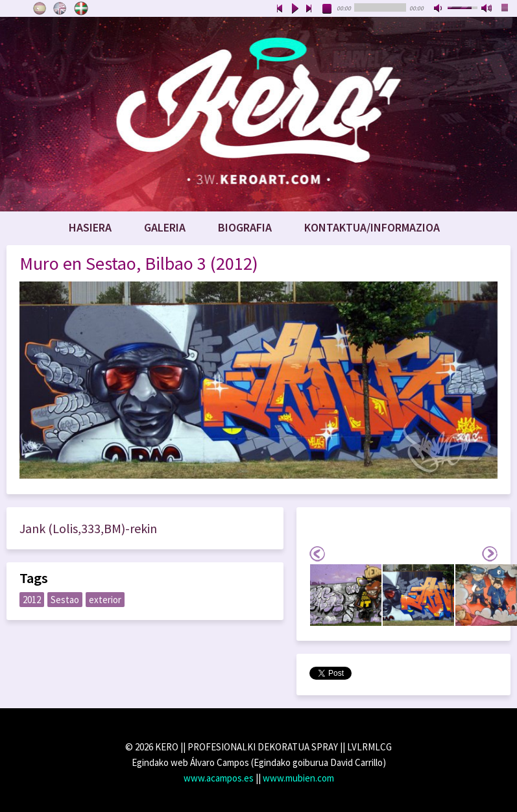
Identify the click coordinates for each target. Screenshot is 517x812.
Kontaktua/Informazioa (372, 227)
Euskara (81, 8)
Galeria (165, 227)
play (295, 9)
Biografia (245, 227)
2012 (32, 600)
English (60, 8)
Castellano (40, 8)
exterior (105, 600)
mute (439, 9)
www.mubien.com (298, 778)
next (309, 9)
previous (280, 9)
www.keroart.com (258, 114)
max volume (487, 9)
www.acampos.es (219, 778)
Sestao (65, 600)
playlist (505, 9)
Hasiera (90, 227)
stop (328, 9)
